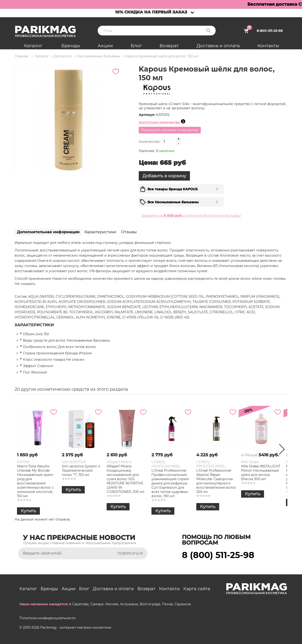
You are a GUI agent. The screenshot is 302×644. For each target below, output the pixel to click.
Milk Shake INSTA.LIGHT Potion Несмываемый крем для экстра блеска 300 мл (261, 473)
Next (280, 450)
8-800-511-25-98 (270, 31)
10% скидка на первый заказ (151, 12)
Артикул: (147, 115)
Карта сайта (197, 589)
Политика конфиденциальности (48, 618)
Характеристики (100, 232)
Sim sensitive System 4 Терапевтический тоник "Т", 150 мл (81, 470)
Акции (105, 46)
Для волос (63, 56)
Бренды (71, 46)
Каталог (33, 46)
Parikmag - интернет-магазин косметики (76, 627)
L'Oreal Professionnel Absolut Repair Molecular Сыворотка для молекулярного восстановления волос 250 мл (216, 481)
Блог (136, 46)
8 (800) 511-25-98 (218, 555)
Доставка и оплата (218, 46)
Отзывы (129, 232)
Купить (28, 511)
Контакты (268, 46)
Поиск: (209, 31)
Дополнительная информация (48, 232)
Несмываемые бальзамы (99, 56)
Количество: (149, 142)
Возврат (169, 46)
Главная (21, 56)
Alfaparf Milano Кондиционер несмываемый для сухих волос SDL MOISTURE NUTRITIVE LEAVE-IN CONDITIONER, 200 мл (126, 479)
